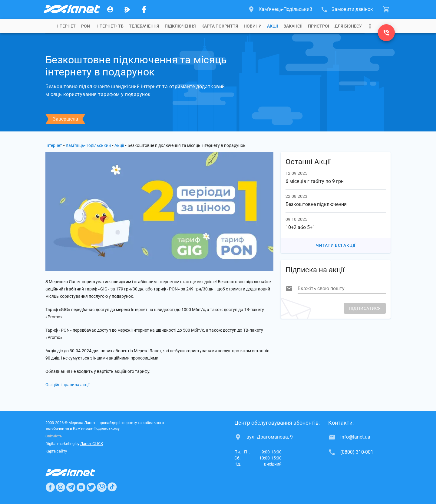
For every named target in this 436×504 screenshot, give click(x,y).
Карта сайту (56, 451)
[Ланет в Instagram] (61, 487)
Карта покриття (220, 26)
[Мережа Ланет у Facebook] (144, 9)
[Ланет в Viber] (102, 487)
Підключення (180, 26)
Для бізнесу (348, 26)
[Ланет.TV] (127, 9)
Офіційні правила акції (67, 385)
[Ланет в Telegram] (71, 487)
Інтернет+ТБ (109, 26)
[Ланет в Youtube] (81, 487)
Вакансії (293, 26)
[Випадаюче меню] (370, 26)
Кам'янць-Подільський (88, 145)
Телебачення (144, 26)
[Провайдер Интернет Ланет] (77, 472)
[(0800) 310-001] (386, 33)
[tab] (66, 26)
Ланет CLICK (92, 444)
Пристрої (319, 26)
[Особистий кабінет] (110, 9)
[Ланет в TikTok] (112, 487)
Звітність (54, 436)
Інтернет (54, 145)
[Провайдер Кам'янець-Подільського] (71, 9)
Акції (272, 26)
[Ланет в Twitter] (91, 487)
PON (86, 26)
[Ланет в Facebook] (50, 487)
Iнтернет (66, 26)
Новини (253, 26)
